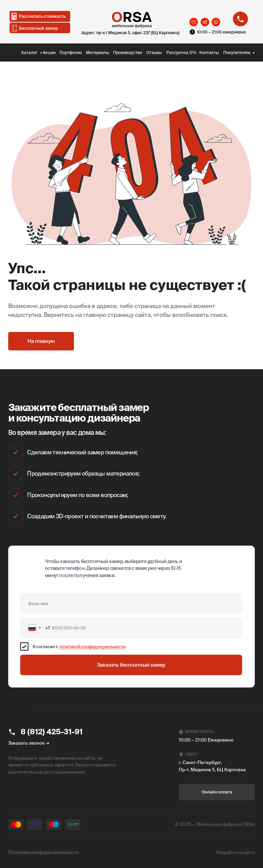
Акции (49, 52)
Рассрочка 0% (181, 52)
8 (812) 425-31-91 (52, 732)
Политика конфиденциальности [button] (43, 852)
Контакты (209, 52)
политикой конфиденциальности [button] (92, 647)
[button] (40, 28)
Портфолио (71, 52)
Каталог (29, 52)
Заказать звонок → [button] (29, 743)
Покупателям (237, 52)
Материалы (98, 52)
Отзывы (154, 52)
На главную (41, 341)
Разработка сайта (236, 852)
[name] (131, 603)
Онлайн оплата (217, 792)
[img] (14, 52)
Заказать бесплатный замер (131, 665)
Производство (128, 52)
